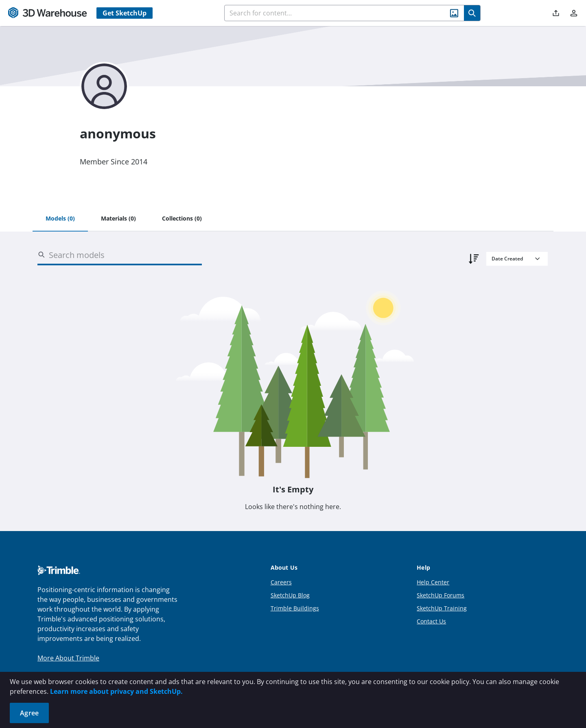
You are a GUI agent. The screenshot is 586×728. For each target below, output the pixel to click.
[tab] (60, 219)
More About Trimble (68, 658)
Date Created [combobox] (507, 259)
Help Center (433, 582)
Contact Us (431, 621)
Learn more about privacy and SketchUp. (116, 691)
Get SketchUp (125, 13)
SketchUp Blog (290, 595)
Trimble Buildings (295, 608)
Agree (29, 713)
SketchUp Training (442, 608)
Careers (281, 582)
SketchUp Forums (441, 595)
